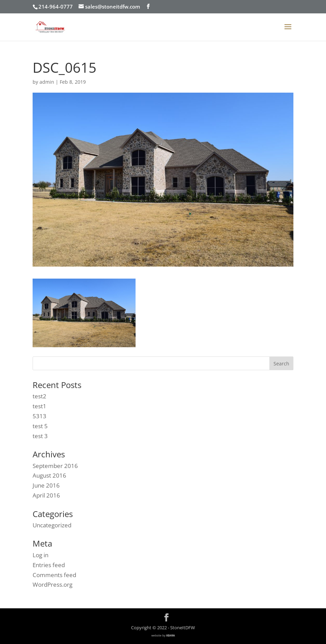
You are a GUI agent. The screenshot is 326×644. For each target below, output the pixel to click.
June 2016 (46, 485)
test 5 (40, 426)
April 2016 (46, 495)
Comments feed (54, 575)
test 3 (40, 436)
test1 (39, 406)
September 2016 (55, 466)
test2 (39, 396)
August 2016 (49, 475)
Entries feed (49, 565)
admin (47, 82)
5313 (39, 416)
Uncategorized (52, 525)
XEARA (171, 635)
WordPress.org (53, 584)
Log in (40, 555)
